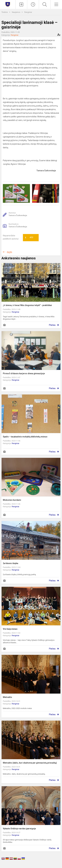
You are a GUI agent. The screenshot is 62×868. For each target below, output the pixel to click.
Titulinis (5, 12)
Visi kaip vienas (10, 629)
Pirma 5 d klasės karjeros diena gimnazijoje (24, 373)
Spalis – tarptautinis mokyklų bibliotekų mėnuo (25, 437)
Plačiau (52, 325)
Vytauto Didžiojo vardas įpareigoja (19, 829)
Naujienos (16, 12)
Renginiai (28, 12)
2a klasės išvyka (11, 563)
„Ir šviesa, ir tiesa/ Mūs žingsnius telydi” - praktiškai (27, 305)
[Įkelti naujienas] (21, 4)
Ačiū (29, 238)
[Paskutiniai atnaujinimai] (33, 4)
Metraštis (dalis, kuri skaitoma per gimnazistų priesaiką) (30, 763)
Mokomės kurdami (12, 500)
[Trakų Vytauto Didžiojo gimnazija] (8, 4)
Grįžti (9, 252)
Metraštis (7, 697)
